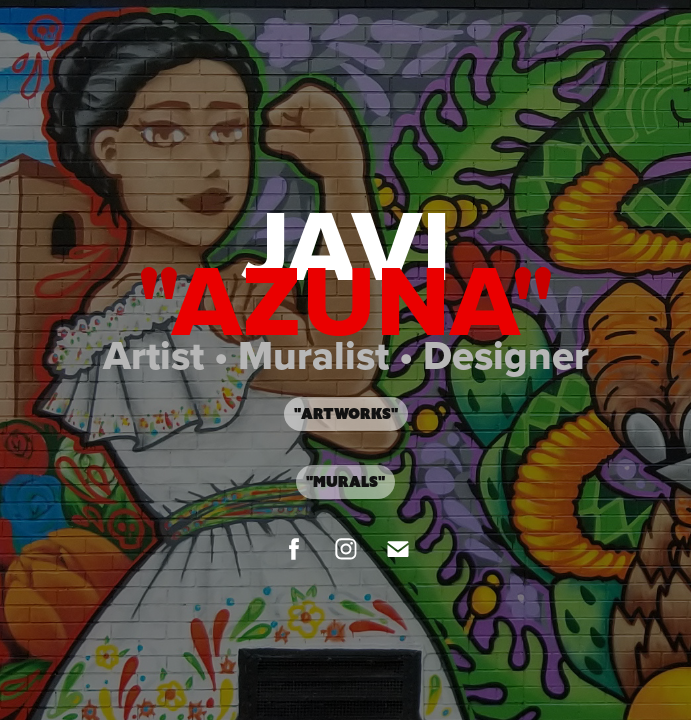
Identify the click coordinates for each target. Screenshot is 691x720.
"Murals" (345, 482)
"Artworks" (346, 414)
